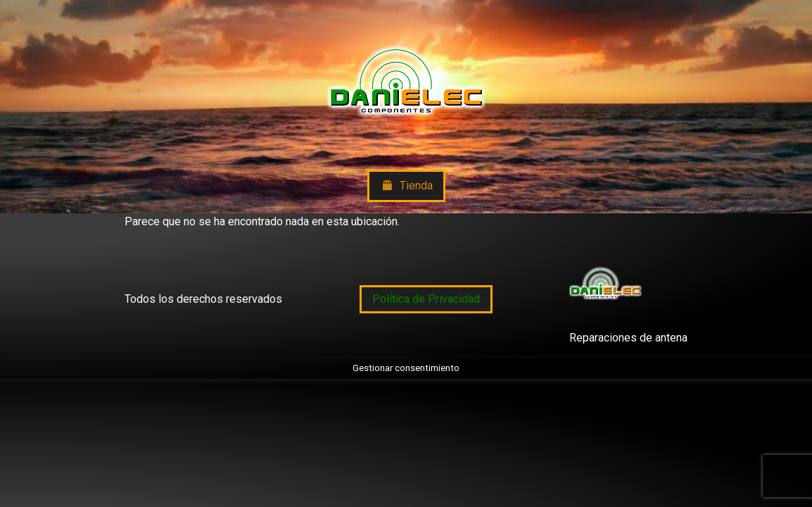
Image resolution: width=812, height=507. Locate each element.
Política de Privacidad (426, 299)
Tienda (406, 186)
